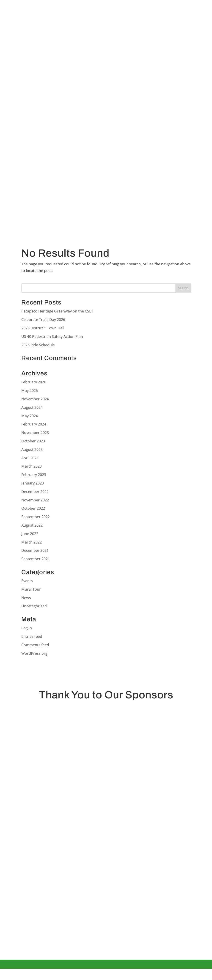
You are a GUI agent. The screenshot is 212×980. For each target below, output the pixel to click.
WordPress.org (34, 653)
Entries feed (32, 636)
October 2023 (33, 441)
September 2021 (36, 559)
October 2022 (33, 508)
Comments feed (35, 645)
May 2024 (30, 416)
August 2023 (32, 450)
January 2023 (33, 483)
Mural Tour (31, 589)
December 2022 (35, 492)
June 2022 (30, 534)
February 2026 (34, 382)
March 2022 (32, 542)
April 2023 (30, 458)
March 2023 (32, 466)
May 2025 (30, 390)
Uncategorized (34, 606)
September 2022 (36, 517)
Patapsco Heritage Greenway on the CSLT (57, 311)
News (26, 598)
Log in (27, 628)
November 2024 (35, 399)
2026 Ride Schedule (38, 345)
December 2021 (35, 550)
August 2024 (32, 407)
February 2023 (34, 475)
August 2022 (32, 525)
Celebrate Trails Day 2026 (43, 320)
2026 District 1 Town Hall (43, 328)
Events (27, 581)
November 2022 (35, 500)
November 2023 (35, 433)
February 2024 (34, 424)
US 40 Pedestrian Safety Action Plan (52, 337)
